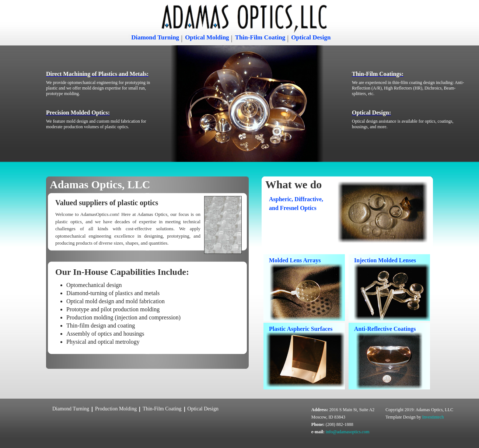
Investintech (433, 417)
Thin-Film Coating (260, 37)
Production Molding (116, 409)
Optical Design (311, 37)
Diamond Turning (155, 37)
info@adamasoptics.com (348, 432)
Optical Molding (207, 37)
